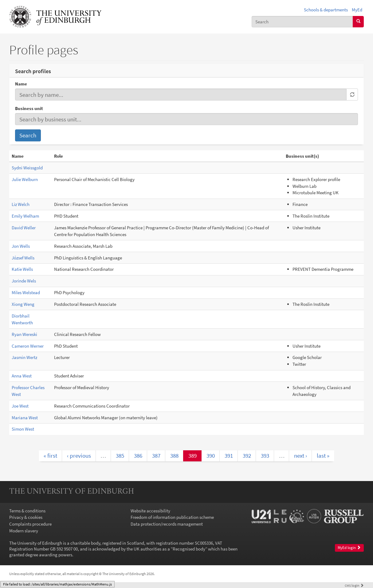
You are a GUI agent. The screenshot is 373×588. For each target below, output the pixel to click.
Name (21, 84)
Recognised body (189, 549)
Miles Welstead (26, 292)
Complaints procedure (30, 524)
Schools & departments (326, 10)
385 (120, 456)
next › (300, 456)
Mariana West (25, 418)
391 (229, 456)
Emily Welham (25, 216)
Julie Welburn (25, 179)
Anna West (22, 376)
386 (138, 456)
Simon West (23, 429)
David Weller (24, 228)
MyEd (357, 10)
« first (50, 456)
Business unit (29, 108)
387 (156, 456)
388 (174, 456)
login (354, 585)
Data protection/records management (167, 524)
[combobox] (302, 22)
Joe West (20, 406)
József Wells (23, 258)
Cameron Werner (28, 346)
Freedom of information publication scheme (172, 517)
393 (265, 456)
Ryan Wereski (24, 334)
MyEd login (349, 548)
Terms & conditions (27, 511)
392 (247, 456)
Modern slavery (24, 531)
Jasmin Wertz (24, 357)
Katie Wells (22, 269)
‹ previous (79, 456)
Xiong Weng (23, 304)
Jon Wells (21, 246)
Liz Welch (21, 204)
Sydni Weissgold (27, 168)
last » (323, 456)
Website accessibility (150, 511)
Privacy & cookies (26, 517)
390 (211, 456)
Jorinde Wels (24, 281)
